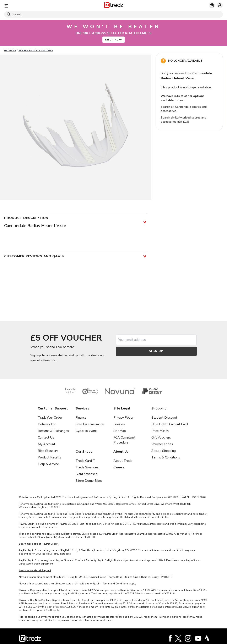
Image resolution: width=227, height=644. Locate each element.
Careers (119, 467)
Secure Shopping (164, 451)
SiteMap (120, 431)
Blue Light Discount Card (170, 424)
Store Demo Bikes (89, 481)
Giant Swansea (87, 474)
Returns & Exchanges (53, 431)
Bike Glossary (48, 451)
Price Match (160, 431)
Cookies (119, 424)
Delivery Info (47, 424)
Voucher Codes (162, 444)
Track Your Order (50, 418)
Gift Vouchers (161, 437)
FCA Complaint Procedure (124, 440)
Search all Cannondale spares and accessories (184, 109)
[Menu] (40, 6)
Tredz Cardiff (85, 461)
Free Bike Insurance (90, 424)
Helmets (10, 50)
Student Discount (164, 418)
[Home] (113, 6)
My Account (47, 444)
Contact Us (46, 437)
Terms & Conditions (166, 457)
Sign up (156, 351)
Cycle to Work (86, 431)
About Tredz (123, 461)
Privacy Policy (123, 418)
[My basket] (212, 5)
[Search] (113, 14)
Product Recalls (50, 457)
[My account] (220, 5)
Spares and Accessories (36, 50)
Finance (81, 418)
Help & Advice (48, 464)
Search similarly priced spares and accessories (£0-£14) (183, 120)
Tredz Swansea (87, 467)
